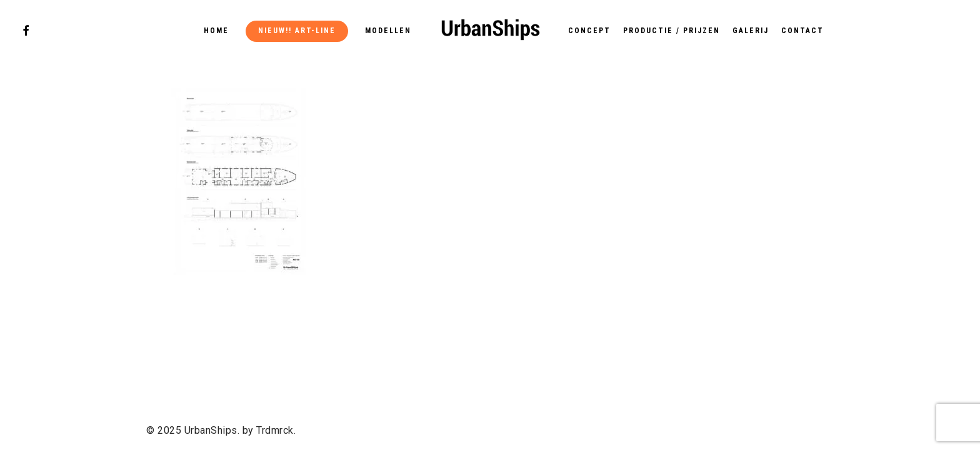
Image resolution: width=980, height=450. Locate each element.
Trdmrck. (276, 430)
